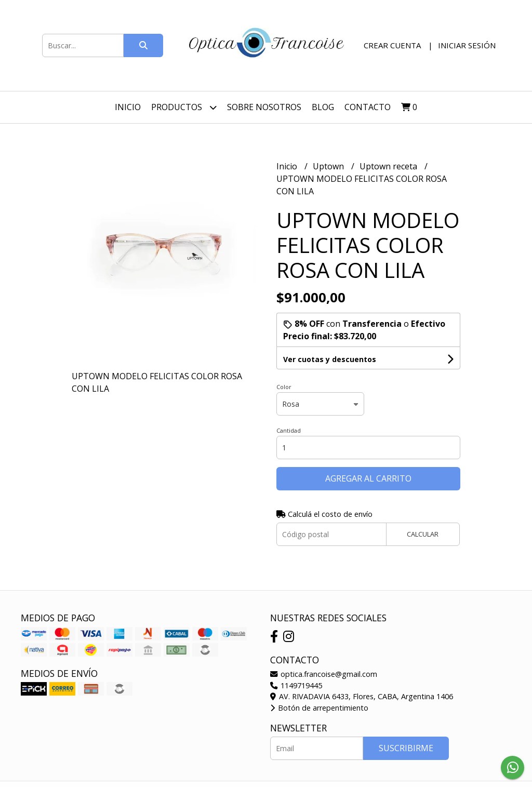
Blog (323, 107)
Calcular (423, 534)
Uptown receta (389, 166)
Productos (184, 107)
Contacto (368, 107)
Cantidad (289, 430)
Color (284, 387)
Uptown (329, 166)
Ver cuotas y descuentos (330, 359)
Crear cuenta (392, 45)
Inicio (128, 107)
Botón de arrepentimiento (319, 708)
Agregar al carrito (368, 478)
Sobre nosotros (264, 107)
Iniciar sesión (467, 45)
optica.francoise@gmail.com (324, 674)
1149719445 (296, 685)
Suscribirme (406, 748)
